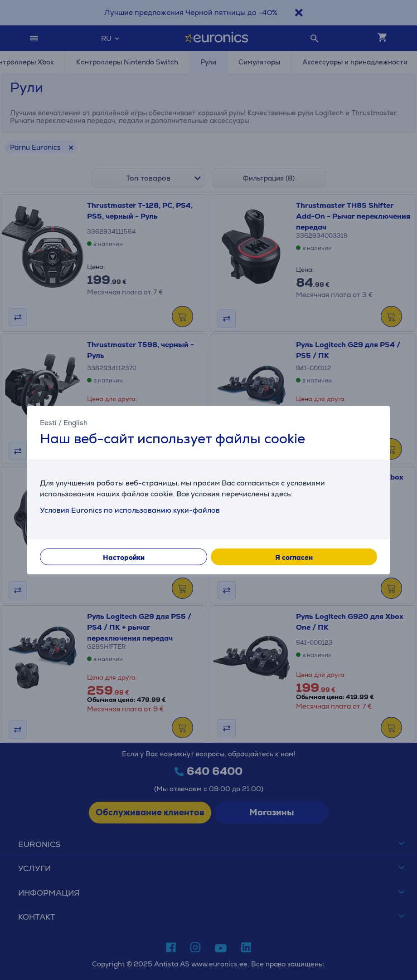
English (75, 423)
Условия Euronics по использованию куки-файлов (130, 510)
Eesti (48, 423)
